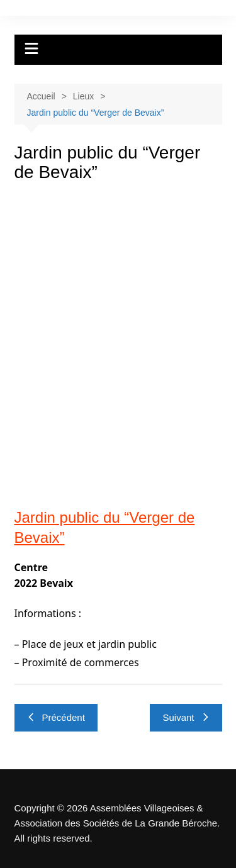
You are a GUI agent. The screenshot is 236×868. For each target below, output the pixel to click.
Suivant (186, 717)
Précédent (56, 717)
